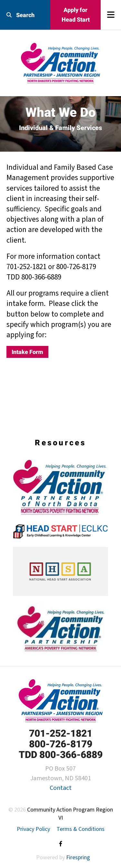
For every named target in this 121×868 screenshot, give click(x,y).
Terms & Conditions (81, 829)
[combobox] (25, 15)
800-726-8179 (61, 744)
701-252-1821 (61, 733)
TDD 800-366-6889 (61, 755)
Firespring (78, 858)
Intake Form (27, 352)
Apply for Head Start (76, 15)
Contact (61, 788)
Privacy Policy (33, 829)
